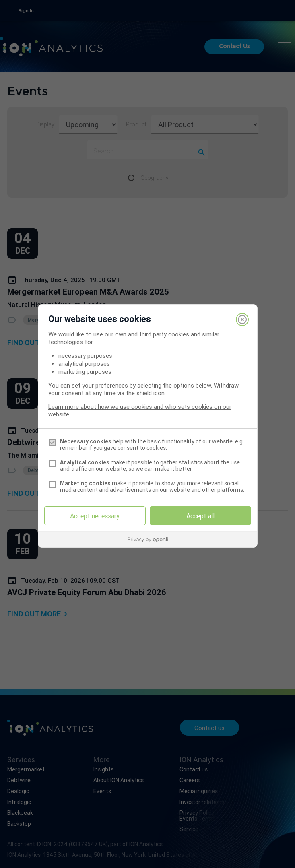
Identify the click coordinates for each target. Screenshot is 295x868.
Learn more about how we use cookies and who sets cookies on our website (140, 410)
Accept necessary (95, 516)
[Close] (242, 320)
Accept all (200, 516)
